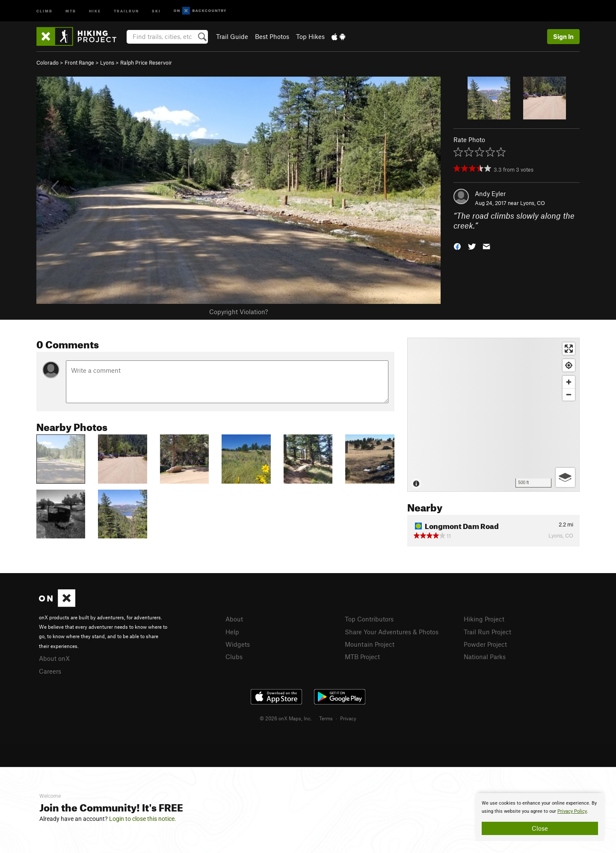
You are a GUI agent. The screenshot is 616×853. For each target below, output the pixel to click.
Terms (326, 718)
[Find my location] (569, 365)
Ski (156, 10)
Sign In (563, 36)
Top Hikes (310, 36)
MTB (71, 10)
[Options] (565, 477)
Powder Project (485, 644)
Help (232, 632)
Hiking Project (484, 619)
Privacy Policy (572, 811)
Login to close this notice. (143, 819)
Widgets (238, 644)
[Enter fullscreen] (569, 349)
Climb (44, 10)
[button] (457, 245)
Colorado (47, 62)
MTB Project (362, 657)
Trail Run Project (487, 632)
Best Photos (272, 36)
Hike (95, 10)
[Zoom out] (569, 394)
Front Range (79, 62)
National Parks (485, 657)
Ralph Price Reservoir (146, 62)
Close (540, 828)
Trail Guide (232, 36)
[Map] (493, 415)
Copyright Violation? (238, 312)
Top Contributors (369, 619)
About (234, 619)
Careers (50, 671)
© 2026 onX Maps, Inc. (286, 718)
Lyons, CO (533, 203)
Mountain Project (370, 644)
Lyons (107, 62)
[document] (540, 817)
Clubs (234, 657)
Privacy (348, 718)
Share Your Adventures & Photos (392, 632)
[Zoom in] (569, 382)
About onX (54, 658)
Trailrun (126, 10)
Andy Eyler (490, 193)
